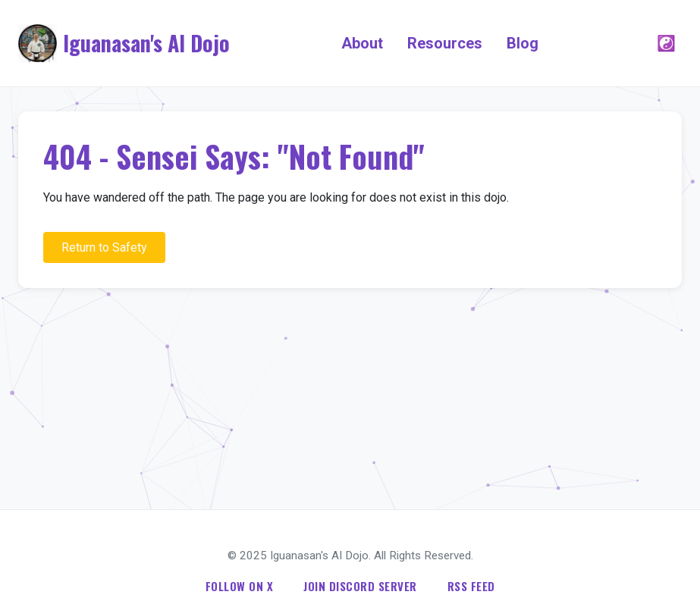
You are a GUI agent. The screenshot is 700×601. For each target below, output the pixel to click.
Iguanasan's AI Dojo (146, 43)
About (362, 43)
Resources (445, 43)
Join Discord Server (360, 586)
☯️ (666, 43)
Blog (523, 43)
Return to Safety (104, 247)
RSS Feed (471, 586)
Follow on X (240, 586)
